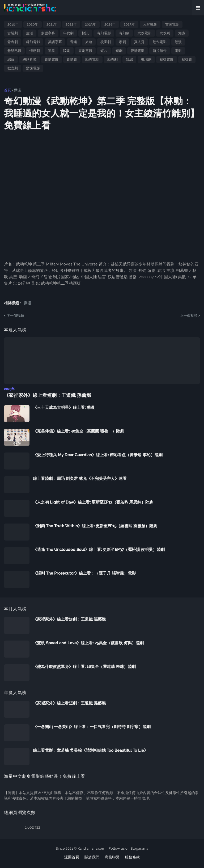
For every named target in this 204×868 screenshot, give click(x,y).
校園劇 (106, 42)
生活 (29, 33)
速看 (52, 51)
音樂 (74, 42)
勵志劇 (112, 59)
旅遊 (89, 42)
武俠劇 (165, 33)
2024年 (110, 24)
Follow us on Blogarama (128, 848)
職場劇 (146, 59)
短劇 (119, 51)
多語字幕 (48, 33)
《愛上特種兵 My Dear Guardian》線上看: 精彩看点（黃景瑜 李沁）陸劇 (98, 455)
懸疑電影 (167, 59)
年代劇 (68, 33)
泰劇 (122, 42)
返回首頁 (72, 857)
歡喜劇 (13, 68)
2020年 (33, 24)
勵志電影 (92, 59)
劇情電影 (52, 59)
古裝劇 (13, 33)
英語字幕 (55, 42)
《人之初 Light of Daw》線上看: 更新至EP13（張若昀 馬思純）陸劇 (93, 502)
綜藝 (11, 59)
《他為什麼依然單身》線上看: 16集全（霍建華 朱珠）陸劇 (84, 667)
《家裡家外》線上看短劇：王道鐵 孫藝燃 (48, 395)
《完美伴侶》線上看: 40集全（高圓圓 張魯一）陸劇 (78, 431)
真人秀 (139, 42)
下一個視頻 (15, 316)
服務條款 (132, 857)
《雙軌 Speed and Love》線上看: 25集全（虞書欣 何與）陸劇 (88, 643)
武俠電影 (144, 33)
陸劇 (67, 51)
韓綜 (129, 59)
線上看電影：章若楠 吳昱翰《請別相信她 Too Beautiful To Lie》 (90, 750)
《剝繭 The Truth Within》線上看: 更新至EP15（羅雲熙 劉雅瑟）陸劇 (95, 526)
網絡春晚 (29, 59)
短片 (104, 51)
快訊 (85, 33)
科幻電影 (33, 42)
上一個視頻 (189, 316)
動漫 (178, 42)
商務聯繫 (112, 857)
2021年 (52, 24)
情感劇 (35, 51)
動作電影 (160, 42)
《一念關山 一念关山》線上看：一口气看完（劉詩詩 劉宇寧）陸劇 (92, 727)
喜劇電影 (85, 51)
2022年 (71, 24)
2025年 (129, 24)
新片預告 (160, 51)
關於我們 (92, 857)
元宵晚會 (150, 24)
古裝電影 (172, 24)
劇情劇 (72, 59)
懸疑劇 (187, 59)
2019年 (13, 24)
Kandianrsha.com (91, 848)
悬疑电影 (14, 51)
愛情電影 (138, 51)
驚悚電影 (33, 68)
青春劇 (13, 42)
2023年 (91, 24)
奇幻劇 (124, 33)
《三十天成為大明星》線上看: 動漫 (64, 408)
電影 (178, 51)
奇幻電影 (104, 33)
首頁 (7, 90)
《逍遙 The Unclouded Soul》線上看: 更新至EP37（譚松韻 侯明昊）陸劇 (99, 550)
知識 (182, 33)
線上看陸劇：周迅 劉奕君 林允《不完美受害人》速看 (80, 479)
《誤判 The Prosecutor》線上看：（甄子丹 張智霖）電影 (84, 573)
